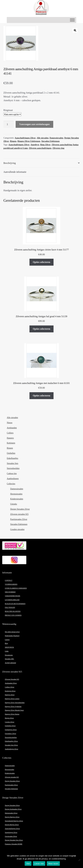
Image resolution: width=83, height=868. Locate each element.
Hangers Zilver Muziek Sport (14, 710)
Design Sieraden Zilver (20, 509)
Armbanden (12, 428)
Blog (6, 643)
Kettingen (11, 443)
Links (7, 651)
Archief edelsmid (10, 663)
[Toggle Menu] (72, 20)
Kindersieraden (17, 499)
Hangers (10, 438)
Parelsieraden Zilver (19, 519)
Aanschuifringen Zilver (25, 138)
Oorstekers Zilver (10, 734)
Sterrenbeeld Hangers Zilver (14, 821)
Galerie (7, 640)
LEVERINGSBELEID (12, 600)
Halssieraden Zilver (11, 813)
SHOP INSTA (9, 647)
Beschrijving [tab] (10, 163)
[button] (75, 30)
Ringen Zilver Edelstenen (29, 141)
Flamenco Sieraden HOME (14, 844)
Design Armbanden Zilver (13, 809)
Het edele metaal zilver (12, 632)
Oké (28, 864)
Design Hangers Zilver (12, 817)
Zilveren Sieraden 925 (12, 679)
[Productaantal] (9, 124)
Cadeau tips (12, 473)
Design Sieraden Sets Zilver (14, 840)
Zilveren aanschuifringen (40, 148)
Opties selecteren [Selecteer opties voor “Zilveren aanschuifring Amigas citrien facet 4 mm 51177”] (41, 262)
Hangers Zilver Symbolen (13, 706)
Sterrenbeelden (13, 468)
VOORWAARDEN (11, 584)
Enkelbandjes (12, 458)
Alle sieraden (43, 138)
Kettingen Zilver (10, 691)
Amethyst (35, 145)
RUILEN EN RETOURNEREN (15, 604)
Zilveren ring (58, 148)
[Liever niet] (79, 860)
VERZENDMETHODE (12, 596)
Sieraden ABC (9, 659)
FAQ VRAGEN (10, 607)
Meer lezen (53, 864)
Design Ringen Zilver (12, 825)
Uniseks (14, 504)
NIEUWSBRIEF (10, 592)
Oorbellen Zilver (10, 726)
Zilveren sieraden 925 (19, 514)
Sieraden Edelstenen (50, 141)
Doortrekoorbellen (11, 737)
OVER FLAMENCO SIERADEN (16, 588)
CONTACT (8, 580)
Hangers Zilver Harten (12, 714)
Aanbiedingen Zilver (11, 749)
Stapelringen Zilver (11, 832)
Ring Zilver (45, 145)
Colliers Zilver (9, 687)
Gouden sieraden (17, 529)
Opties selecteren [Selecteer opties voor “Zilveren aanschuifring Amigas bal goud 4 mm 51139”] (41, 329)
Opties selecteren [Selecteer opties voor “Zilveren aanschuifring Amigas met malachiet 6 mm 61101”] (41, 396)
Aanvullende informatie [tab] (15, 172)
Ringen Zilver (9, 718)
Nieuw (10, 423)
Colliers (10, 433)
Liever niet (39, 864)
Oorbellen (11, 453)
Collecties (11, 484)
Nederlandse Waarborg (12, 636)
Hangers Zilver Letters (12, 699)
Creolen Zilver (9, 722)
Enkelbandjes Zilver (11, 741)
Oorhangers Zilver (11, 730)
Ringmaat (8, 110)
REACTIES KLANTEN (13, 611)
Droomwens (9, 655)
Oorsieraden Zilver (11, 836)
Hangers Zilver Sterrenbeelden (15, 703)
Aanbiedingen (13, 479)
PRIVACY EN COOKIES (13, 615)
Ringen (13, 141)
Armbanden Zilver (11, 683)
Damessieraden (56, 138)
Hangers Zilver (10, 695)
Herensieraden (16, 494)
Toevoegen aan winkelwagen (34, 124)
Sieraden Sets (12, 463)
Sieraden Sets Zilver (11, 745)
